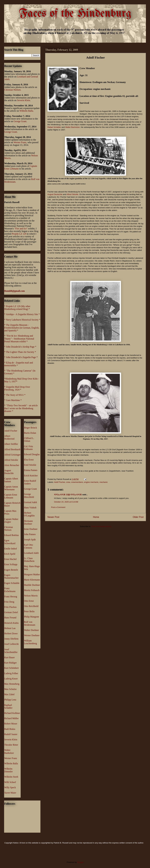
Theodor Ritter (11, 745)
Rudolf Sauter (11, 734)
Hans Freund (10, 618)
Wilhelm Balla (11, 763)
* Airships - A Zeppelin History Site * (22, 314)
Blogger (80, 862)
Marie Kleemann (32, 580)
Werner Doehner (32, 635)
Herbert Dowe (11, 633)
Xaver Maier (10, 793)
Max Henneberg (12, 684)
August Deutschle (55, 194)
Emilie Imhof (11, 549)
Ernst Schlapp (11, 564)
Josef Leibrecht (11, 644)
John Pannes (30, 534)
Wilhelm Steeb (11, 777)
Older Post (138, 517)
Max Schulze (10, 689)
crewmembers (77, 482)
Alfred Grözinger (12, 455)
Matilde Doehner (32, 585)
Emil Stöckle (30, 465)
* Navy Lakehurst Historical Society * (22, 320)
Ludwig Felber (11, 673)
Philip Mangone (32, 617)
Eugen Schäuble (12, 583)
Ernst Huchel (10, 559)
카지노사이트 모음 (62, 495)
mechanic (104, 482)
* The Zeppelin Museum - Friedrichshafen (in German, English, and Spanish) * (22, 328)
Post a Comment (58, 507)
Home (96, 517)
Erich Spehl (10, 554)
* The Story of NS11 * (15, 395)
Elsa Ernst (29, 460)
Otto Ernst (29, 601)
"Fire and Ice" (21, 229)
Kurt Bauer (10, 657)
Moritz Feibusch (32, 590)
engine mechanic (91, 482)
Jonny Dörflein (11, 639)
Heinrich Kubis (11, 623)
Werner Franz (20, 142)
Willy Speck (10, 787)
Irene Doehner (31, 529)
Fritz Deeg (9, 602)
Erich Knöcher (31, 476)
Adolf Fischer (60, 482)
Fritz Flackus (10, 607)
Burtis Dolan (30, 433)
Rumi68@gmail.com (15, 291)
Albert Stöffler (11, 444)
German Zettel (11, 612)
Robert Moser (11, 724)
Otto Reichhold (31, 606)
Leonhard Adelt (31, 553)
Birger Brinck (30, 428)
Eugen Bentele (11, 570)
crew (68, 482)
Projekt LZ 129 (19, 234)
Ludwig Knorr (11, 679)
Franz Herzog (11, 597)
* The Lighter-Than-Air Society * (20, 352)
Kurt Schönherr (11, 668)
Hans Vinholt (30, 508)
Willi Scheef (10, 782)
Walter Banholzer (72, 127)
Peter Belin (29, 611)
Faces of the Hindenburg (75, 14)
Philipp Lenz (10, 700)
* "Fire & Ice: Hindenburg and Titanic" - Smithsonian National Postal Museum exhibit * (19, 339)
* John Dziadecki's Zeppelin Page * (21, 357)
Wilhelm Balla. (27, 111)
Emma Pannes (31, 470)
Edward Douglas (32, 454)
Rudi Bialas (10, 729)
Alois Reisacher (12, 465)
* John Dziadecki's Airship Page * (20, 347)
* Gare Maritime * (13, 400)
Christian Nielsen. (13, 90)
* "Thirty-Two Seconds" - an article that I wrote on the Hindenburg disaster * (21, 408)
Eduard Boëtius (11, 535)
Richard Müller (11, 718)
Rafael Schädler (54, 127)
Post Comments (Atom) (101, 526)
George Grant (20, 121)
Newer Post (53, 517)
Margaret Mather (32, 574)
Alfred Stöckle (72, 194)
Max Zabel (9, 694)
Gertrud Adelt (30, 502)
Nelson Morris (31, 596)
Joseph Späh (30, 540)
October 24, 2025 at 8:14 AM (66, 502)
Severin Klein (24, 100)
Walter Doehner (31, 630)
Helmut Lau (10, 628)
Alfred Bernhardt (12, 449)
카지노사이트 (76, 495)
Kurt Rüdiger (10, 663)
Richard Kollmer (12, 713)
